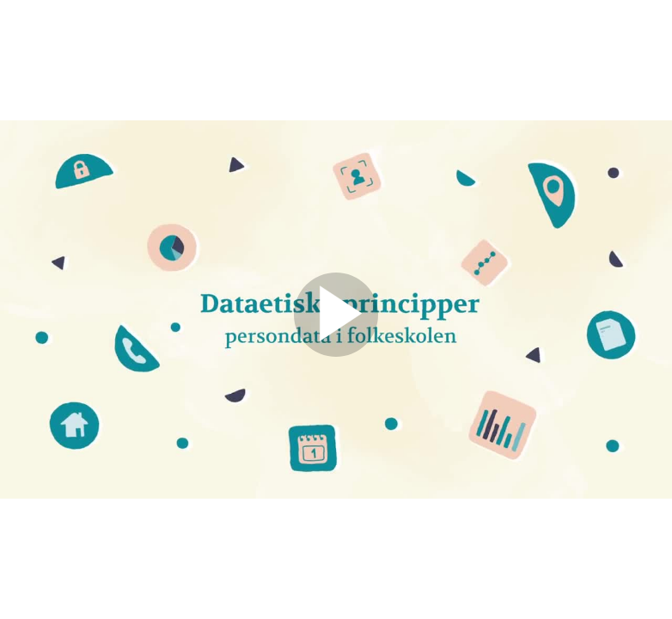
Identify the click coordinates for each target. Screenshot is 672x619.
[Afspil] (336, 352)
